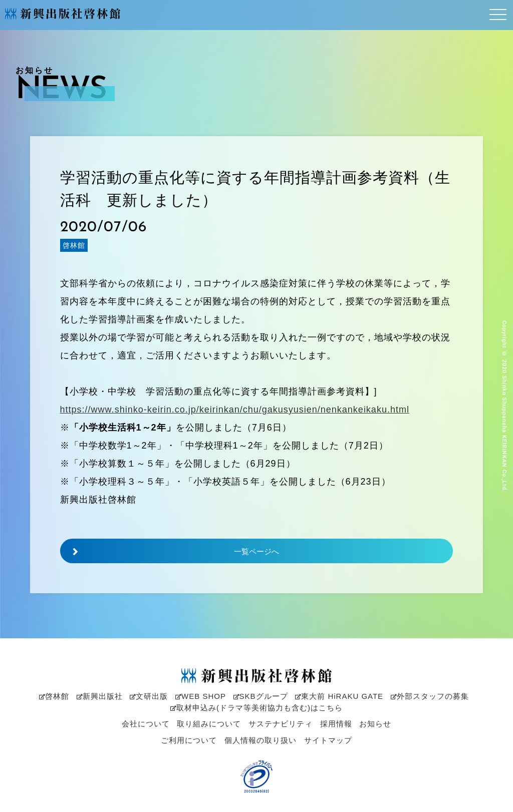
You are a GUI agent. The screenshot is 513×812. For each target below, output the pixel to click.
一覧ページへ (170, 552)
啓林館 (54, 696)
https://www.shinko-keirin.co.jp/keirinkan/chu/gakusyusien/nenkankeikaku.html (235, 410)
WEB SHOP (201, 696)
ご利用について (189, 740)
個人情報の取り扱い (261, 740)
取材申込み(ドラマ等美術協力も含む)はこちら (256, 708)
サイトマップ (328, 740)
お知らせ (375, 724)
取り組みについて (209, 724)
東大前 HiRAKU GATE (339, 696)
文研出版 (149, 696)
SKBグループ (261, 696)
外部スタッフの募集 (430, 696)
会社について (146, 724)
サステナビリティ (281, 724)
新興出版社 (100, 696)
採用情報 (336, 724)
